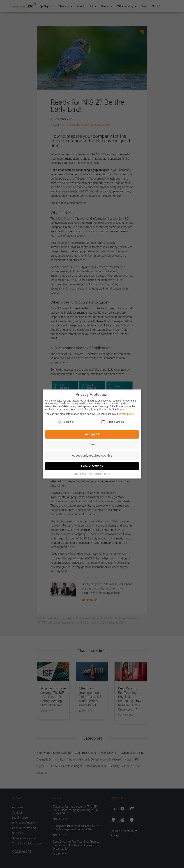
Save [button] (92, 442)
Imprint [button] (107, 471)
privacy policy (126, 411)
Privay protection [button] (95, 471)
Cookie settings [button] (92, 464)
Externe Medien (113, 419)
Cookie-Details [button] (80, 471)
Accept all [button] (92, 432)
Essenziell (66, 419)
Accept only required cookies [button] (92, 453)
